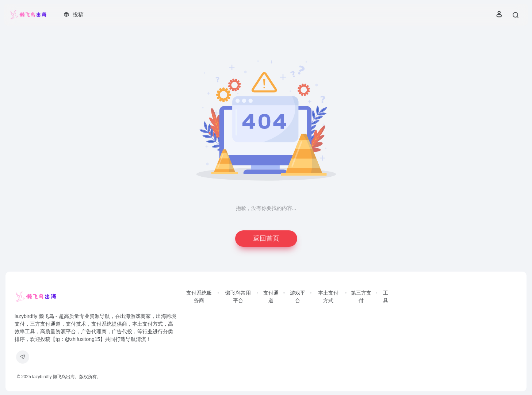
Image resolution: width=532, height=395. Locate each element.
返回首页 (266, 238)
